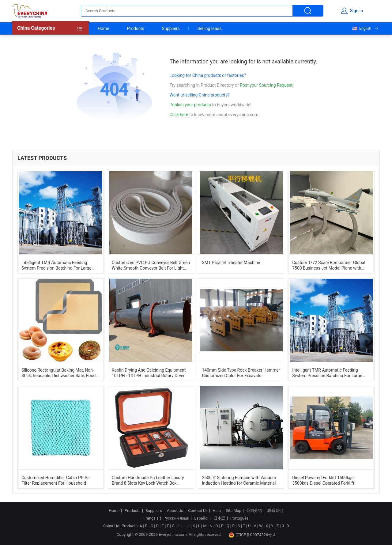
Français (151, 518)
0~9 (285, 526)
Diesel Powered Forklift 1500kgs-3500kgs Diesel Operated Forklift (323, 480)
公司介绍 (254, 511)
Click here (179, 115)
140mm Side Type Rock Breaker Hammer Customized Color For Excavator (241, 373)
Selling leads (210, 28)
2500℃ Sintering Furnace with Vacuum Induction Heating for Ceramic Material (239, 480)
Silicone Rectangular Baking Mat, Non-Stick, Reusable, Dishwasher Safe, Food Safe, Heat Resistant (58, 373)
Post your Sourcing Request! (267, 85)
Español (201, 518)
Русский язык (176, 518)
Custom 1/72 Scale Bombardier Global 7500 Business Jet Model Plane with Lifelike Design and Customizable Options (329, 265)
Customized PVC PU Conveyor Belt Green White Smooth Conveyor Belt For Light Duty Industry (151, 265)
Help (217, 511)
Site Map (234, 511)
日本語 (219, 518)
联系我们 (275, 511)
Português (239, 518)
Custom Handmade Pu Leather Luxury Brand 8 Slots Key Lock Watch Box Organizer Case (148, 480)
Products (136, 28)
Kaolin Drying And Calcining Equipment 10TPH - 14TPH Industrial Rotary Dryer (149, 373)
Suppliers (171, 28)
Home (104, 28)
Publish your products (191, 105)
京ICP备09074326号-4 (252, 535)
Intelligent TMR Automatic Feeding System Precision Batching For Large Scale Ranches (57, 265)
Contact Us (198, 511)
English (361, 28)
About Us (175, 511)
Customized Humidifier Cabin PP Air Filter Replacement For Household (56, 480)
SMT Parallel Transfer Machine (231, 263)
